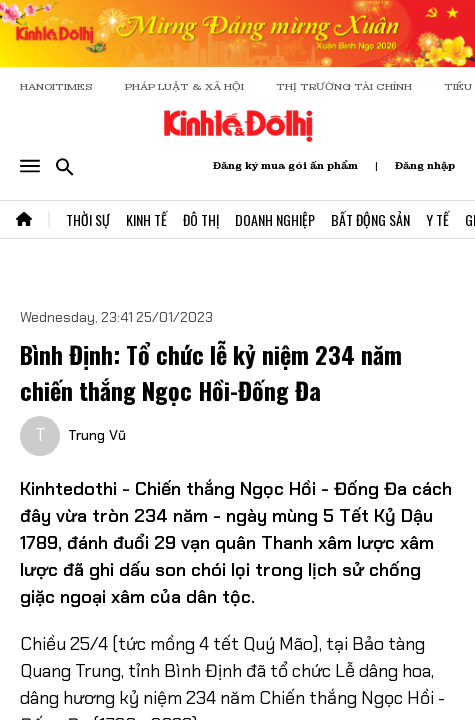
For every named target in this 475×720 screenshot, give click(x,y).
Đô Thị (201, 219)
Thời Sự (88, 219)
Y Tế (437, 219)
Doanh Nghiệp (275, 219)
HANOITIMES (56, 86)
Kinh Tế (146, 219)
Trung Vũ (97, 435)
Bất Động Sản (370, 219)
